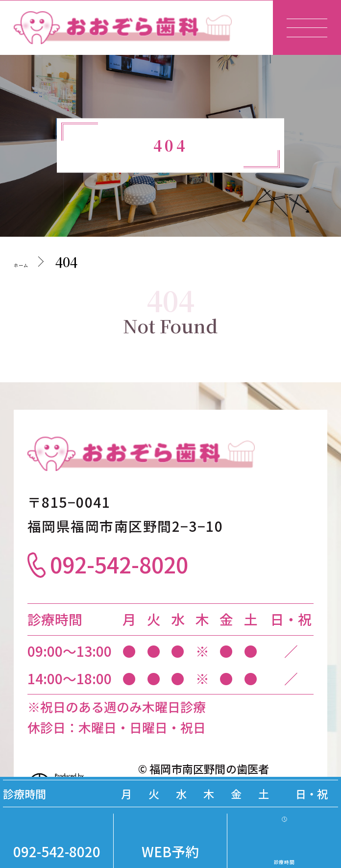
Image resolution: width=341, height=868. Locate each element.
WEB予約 (170, 851)
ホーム (34, 261)
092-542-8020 (57, 851)
